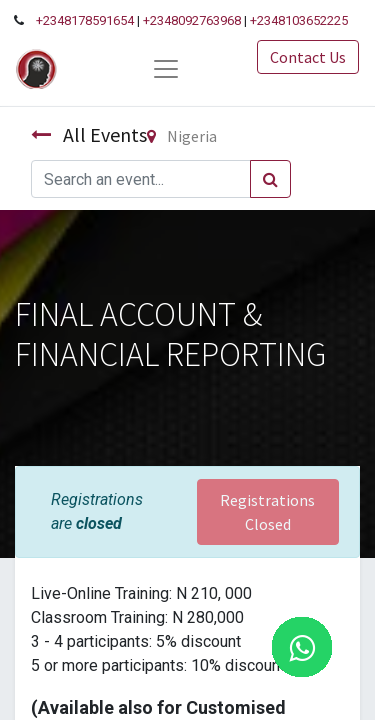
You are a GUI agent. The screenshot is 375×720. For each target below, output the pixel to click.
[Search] (270, 179)
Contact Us (308, 57)
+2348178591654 (85, 20)
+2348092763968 (192, 20)
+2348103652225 (299, 20)
